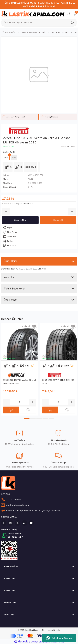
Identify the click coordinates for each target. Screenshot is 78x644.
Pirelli (30, 179)
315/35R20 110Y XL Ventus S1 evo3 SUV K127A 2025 (19, 382)
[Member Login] (69, 14)
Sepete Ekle (20, 220)
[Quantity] (39, 211)
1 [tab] (27, 419)
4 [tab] (45, 419)
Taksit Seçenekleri (15, 289)
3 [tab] (39, 419)
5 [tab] (51, 419)
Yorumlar (9, 277)
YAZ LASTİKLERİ (35, 175)
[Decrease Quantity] (6, 211)
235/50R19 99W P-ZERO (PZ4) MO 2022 (58, 382)
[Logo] (33, 14)
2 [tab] (33, 419)
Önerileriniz (10, 300)
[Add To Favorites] (39, 228)
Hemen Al (58, 220)
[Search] (39, 23)
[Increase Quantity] (72, 211)
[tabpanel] (20, 369)
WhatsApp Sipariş (59, 638)
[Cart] (75, 14)
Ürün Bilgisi (10, 261)
